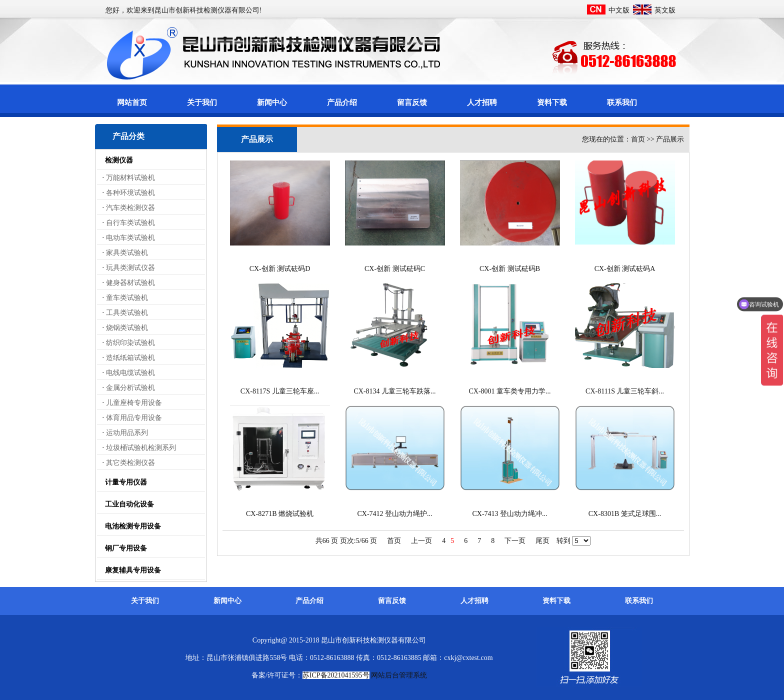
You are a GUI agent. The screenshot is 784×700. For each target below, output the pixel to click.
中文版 (619, 10)
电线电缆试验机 (130, 373)
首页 (394, 541)
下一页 (515, 541)
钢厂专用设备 (126, 548)
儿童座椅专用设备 (134, 403)
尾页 (542, 541)
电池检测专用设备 (133, 526)
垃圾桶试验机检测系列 (141, 448)
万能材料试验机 (130, 178)
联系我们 (622, 102)
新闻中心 (272, 102)
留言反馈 (412, 102)
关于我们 (202, 102)
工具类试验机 (127, 313)
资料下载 (552, 102)
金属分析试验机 (130, 388)
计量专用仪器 (126, 482)
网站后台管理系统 (399, 675)
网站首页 (132, 102)
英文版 (665, 10)
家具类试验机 (127, 253)
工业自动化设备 (129, 504)
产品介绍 (342, 102)
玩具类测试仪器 (130, 268)
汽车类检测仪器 (130, 208)
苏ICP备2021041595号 (336, 675)
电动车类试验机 (130, 238)
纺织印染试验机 (130, 343)
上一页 (421, 541)
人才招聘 (482, 102)
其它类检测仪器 (130, 463)
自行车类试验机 (130, 223)
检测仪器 (119, 160)
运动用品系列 (127, 433)
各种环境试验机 (130, 193)
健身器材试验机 (130, 283)
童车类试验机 (127, 298)
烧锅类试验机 (127, 328)
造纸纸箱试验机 (130, 358)
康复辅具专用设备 (133, 570)
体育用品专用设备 (134, 418)
